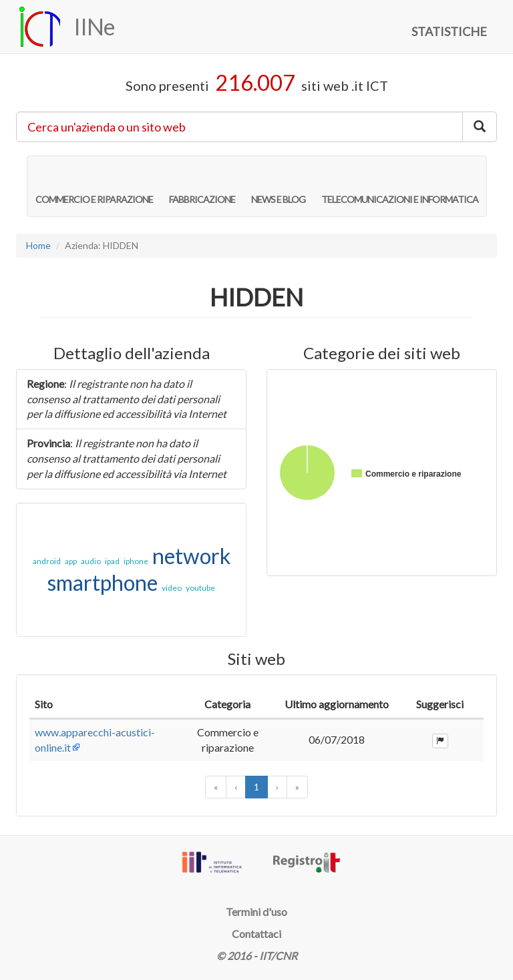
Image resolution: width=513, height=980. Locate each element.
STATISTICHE (449, 31)
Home (38, 245)
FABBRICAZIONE (202, 186)
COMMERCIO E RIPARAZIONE (94, 186)
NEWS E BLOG (278, 186)
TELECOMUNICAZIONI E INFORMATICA (400, 186)
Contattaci (256, 934)
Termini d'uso (256, 912)
